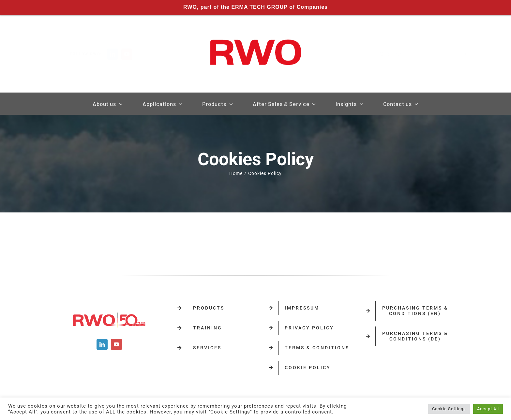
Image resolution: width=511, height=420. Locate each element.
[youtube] (132, 54)
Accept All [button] (488, 409)
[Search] (377, 54)
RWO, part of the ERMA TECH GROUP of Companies (255, 7)
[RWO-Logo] (256, 32)
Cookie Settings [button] (449, 409)
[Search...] (416, 54)
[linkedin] (118, 54)
